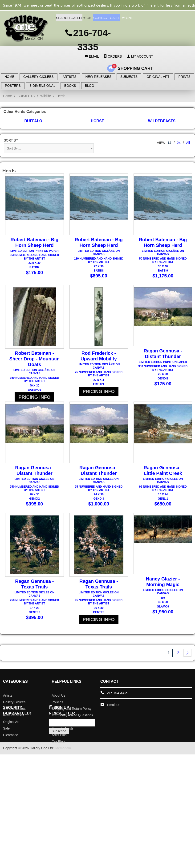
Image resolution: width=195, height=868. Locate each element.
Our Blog (58, 754)
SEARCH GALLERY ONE (69, 18)
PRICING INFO (35, 400)
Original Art (11, 734)
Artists (8, 708)
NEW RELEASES (98, 77)
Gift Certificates (14, 721)
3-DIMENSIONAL (43, 86)
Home (7, 96)
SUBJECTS (129, 77)
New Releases (14, 727)
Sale (6, 741)
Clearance (11, 747)
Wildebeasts (162, 121)
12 (170, 143)
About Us (59, 708)
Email (93, 56)
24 (179, 143)
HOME (9, 77)
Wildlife (46, 96)
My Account (140, 56)
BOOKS (70, 86)
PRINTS (184, 77)
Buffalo (33, 121)
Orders (113, 56)
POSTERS (13, 86)
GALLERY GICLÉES (39, 77)
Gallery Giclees (14, 714)
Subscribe (59, 743)
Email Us (114, 717)
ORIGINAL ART (158, 77)
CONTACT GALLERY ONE (106, 18)
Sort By (11, 140)
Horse (98, 121)
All (188, 143)
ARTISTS (70, 77)
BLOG (90, 86)
